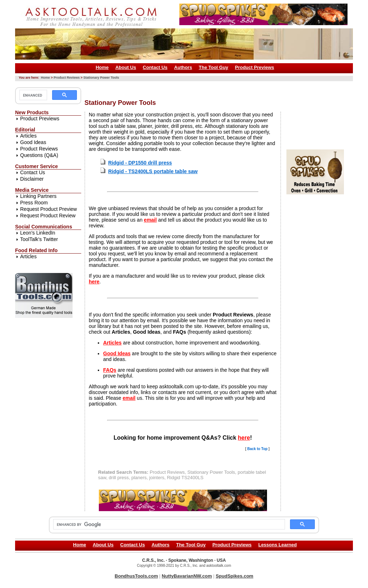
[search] (33, 95)
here (94, 282)
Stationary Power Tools (101, 78)
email (150, 220)
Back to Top (257, 449)
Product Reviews (67, 78)
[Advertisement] (215, 87)
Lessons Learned (278, 545)
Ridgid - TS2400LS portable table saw (153, 171)
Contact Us (155, 67)
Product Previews (255, 67)
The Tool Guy (213, 67)
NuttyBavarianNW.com (187, 576)
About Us (126, 67)
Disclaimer (32, 179)
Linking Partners (38, 196)
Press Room (34, 203)
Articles (28, 136)
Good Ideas (33, 142)
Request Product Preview (49, 209)
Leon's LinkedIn (38, 233)
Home (102, 67)
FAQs (110, 370)
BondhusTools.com (136, 576)
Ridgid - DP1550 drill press (140, 163)
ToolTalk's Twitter (39, 239)
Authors (183, 67)
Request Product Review (48, 216)
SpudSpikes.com (234, 576)
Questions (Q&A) (39, 155)
